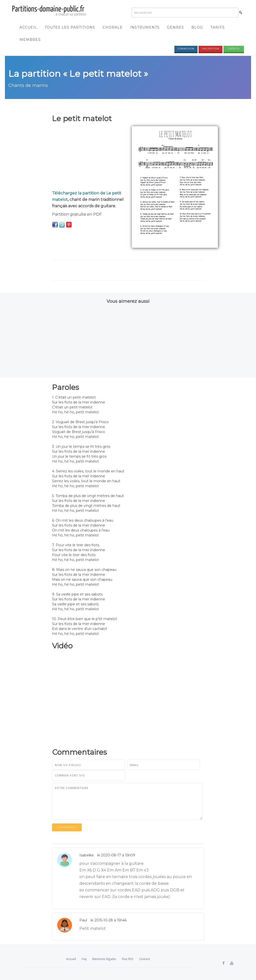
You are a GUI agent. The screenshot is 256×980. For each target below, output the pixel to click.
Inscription (210, 49)
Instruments (145, 27)
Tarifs (218, 27)
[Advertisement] (88, 157)
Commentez (67, 827)
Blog (197, 27)
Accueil (28, 27)
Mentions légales (104, 959)
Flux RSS (128, 959)
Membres (30, 40)
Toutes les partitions (70, 27)
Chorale (113, 27)
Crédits (234, 49)
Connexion (186, 49)
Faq (84, 959)
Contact (145, 959)
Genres (175, 27)
